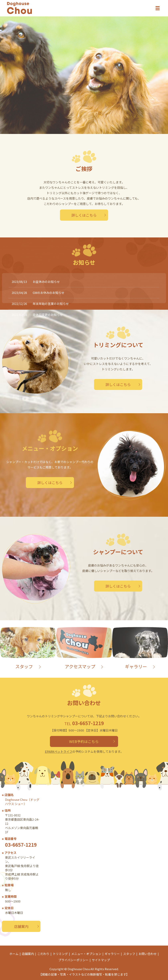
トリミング (60, 954)
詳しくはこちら (84, 215)
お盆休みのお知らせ (46, 282)
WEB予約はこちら (84, 741)
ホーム (14, 954)
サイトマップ (101, 960)
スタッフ (129, 954)
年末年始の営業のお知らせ (51, 304)
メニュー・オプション (86, 954)
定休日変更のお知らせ (48, 315)
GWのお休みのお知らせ (49, 293)
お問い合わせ (148, 954)
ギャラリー (112, 954)
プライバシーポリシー (73, 960)
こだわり (43, 954)
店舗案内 (21, 926)
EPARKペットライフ (59, 751)
